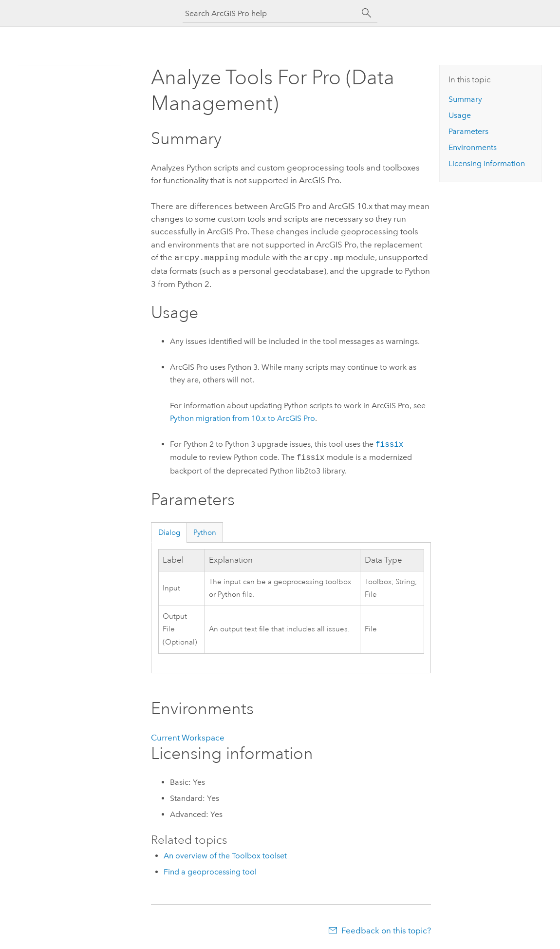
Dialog (169, 531)
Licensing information (487, 163)
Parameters (468, 131)
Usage (460, 115)
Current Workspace (188, 737)
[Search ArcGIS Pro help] (270, 13)
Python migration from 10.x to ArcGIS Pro (243, 417)
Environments (473, 147)
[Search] (367, 13)
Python (205, 531)
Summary (465, 99)
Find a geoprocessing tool (210, 871)
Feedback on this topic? (386, 930)
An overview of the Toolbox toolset (225, 855)
